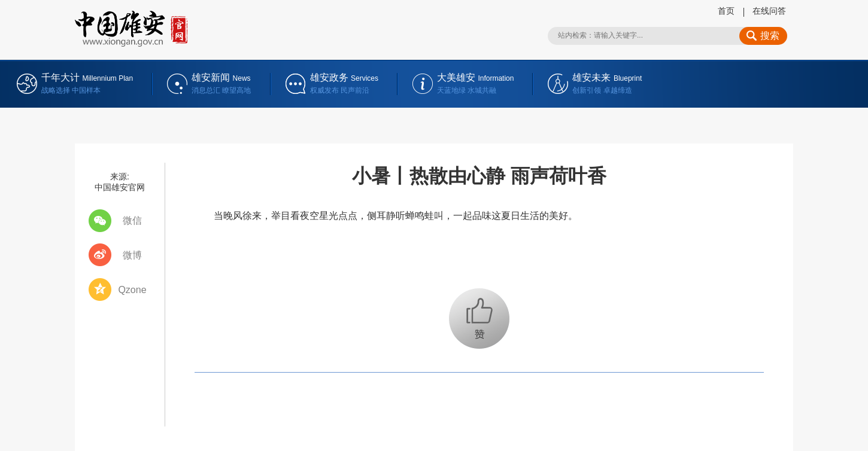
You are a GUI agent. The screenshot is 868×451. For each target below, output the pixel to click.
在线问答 (769, 11)
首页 (726, 11)
